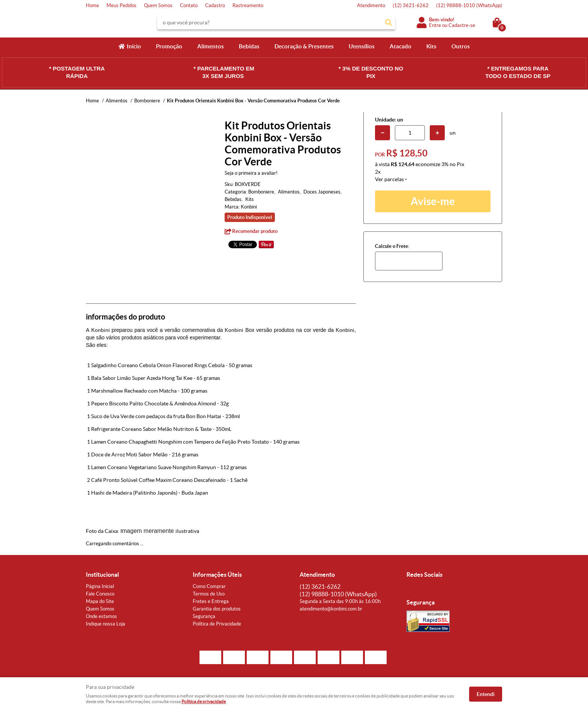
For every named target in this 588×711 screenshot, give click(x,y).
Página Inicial (100, 586)
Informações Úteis (217, 574)
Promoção (169, 46)
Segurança (204, 616)
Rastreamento (248, 5)
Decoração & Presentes (304, 46)
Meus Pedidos (121, 5)
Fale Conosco (100, 594)
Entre (435, 25)
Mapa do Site (100, 601)
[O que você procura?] (388, 22)
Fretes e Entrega (211, 601)
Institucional (102, 574)
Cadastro (215, 5)
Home (92, 5)
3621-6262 (411, 5)
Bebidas (249, 46)
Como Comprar (209, 586)
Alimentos (211, 46)
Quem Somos (158, 5)
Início (134, 46)
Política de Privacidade (217, 624)
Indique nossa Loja (106, 624)
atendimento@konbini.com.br (331, 609)
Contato (189, 5)
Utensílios (362, 46)
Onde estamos (101, 616)
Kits (431, 46)
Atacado (400, 46)
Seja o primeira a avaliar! (251, 173)
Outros (461, 46)
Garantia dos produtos (217, 609)
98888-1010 (469, 5)
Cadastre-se (462, 25)
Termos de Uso (209, 594)
